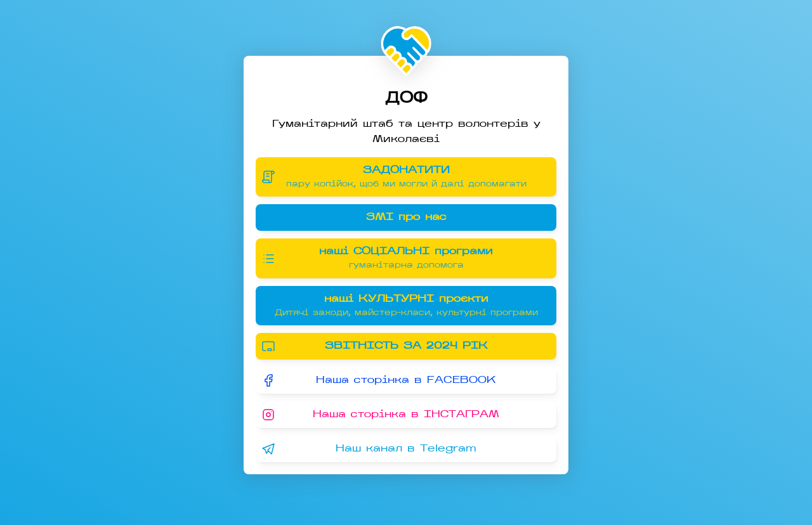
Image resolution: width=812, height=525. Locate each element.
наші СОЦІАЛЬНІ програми (396, 258)
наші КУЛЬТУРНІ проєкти (406, 306)
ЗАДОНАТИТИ (396, 177)
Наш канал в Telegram (369, 449)
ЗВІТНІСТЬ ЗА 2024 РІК (374, 346)
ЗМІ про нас (406, 217)
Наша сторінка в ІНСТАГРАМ (380, 415)
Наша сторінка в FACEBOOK (378, 380)
